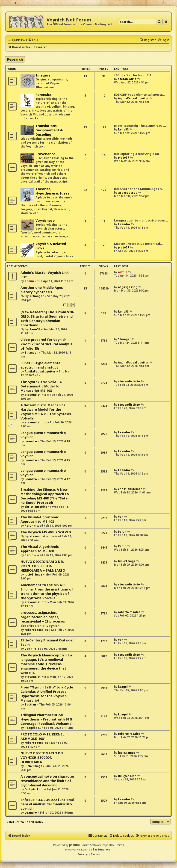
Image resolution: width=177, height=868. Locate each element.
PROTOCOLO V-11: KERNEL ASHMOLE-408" (42, 736)
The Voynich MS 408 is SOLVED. (46, 532)
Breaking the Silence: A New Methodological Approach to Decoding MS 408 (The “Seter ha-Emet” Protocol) (45, 496)
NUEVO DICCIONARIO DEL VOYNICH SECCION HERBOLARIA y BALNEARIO (43, 566)
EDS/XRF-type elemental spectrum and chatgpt (41, 365)
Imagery (43, 75)
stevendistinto (36, 395)
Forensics (44, 95)
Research (15, 59)
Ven (121, 517)
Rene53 (123, 129)
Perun (29, 526)
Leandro (124, 224)
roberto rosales (36, 630)
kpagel (123, 687)
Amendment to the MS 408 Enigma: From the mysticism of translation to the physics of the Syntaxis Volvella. (47, 591)
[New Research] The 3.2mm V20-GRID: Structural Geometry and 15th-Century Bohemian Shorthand (47, 319)
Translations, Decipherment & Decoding (49, 130)
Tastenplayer (102, 849)
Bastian (30, 704)
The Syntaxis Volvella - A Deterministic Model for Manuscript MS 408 (41, 386)
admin (29, 281)
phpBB (74, 845)
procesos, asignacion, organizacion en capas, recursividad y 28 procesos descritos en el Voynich (43, 619)
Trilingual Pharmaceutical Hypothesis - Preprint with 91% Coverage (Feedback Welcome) (47, 719)
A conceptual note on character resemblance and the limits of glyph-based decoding (47, 781)
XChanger (37, 296)
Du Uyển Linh (34, 789)
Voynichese (45, 220)
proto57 (124, 158)
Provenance (45, 154)
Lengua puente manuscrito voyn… (141, 220)
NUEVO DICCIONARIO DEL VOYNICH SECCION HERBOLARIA (42, 757)
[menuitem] (33, 40)
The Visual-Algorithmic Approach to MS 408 (40, 519)
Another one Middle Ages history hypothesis (42, 290)
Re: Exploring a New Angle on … (138, 154)
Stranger (31, 353)
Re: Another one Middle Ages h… (139, 189)
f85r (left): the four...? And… (136, 75)
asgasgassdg (128, 193)
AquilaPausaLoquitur (133, 98)
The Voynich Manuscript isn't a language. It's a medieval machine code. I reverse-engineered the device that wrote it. (46, 664)
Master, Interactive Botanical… (138, 244)
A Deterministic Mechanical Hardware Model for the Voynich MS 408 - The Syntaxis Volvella (46, 412)
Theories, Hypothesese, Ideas (52, 191)
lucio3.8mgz (33, 574)
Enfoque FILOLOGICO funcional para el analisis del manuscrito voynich (47, 804)
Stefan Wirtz (127, 79)
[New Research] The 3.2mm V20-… (140, 126)
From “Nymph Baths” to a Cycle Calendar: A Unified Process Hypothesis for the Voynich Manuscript (47, 694)
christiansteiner (37, 507)
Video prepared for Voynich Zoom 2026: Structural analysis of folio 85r (46, 344)
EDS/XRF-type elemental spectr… (139, 94)
